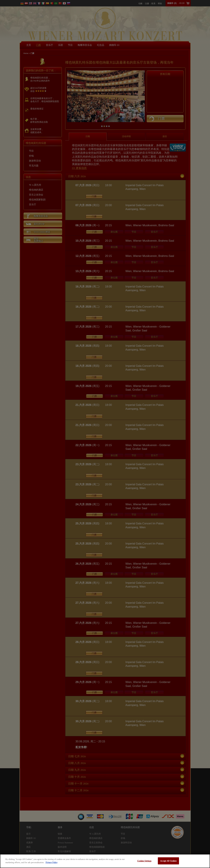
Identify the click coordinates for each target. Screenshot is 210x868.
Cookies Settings (144, 861)
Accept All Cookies (168, 861)
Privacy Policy (51, 862)
